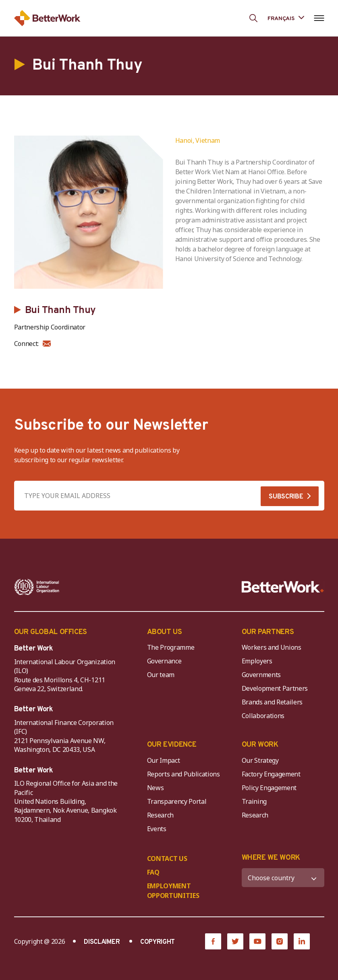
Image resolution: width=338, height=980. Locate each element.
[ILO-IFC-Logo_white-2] (37, 587)
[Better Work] (283, 587)
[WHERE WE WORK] (283, 878)
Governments (261, 675)
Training (254, 801)
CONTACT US (167, 859)
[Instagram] (280, 941)
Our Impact (164, 760)
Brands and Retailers (272, 702)
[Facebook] (213, 941)
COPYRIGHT (158, 942)
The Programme (171, 647)
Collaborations (263, 716)
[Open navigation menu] (319, 18)
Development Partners (275, 688)
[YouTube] (257, 941)
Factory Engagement (271, 774)
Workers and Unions (272, 647)
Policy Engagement (271, 788)
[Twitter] (235, 941)
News (156, 788)
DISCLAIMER (102, 942)
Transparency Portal (177, 801)
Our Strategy (260, 760)
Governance (164, 661)
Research (160, 815)
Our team (161, 675)
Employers (257, 661)
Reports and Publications (184, 774)
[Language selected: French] (286, 18)
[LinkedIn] (302, 941)
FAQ (153, 872)
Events (157, 829)
